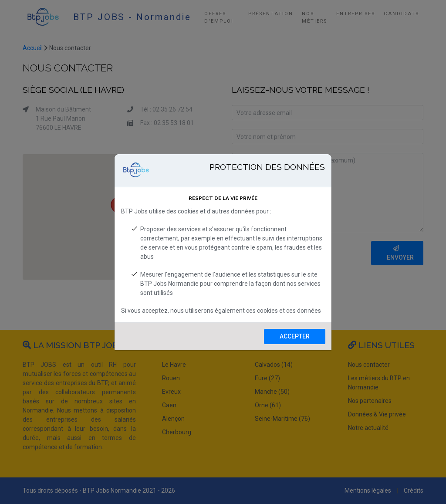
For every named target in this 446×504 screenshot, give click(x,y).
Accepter (295, 336)
